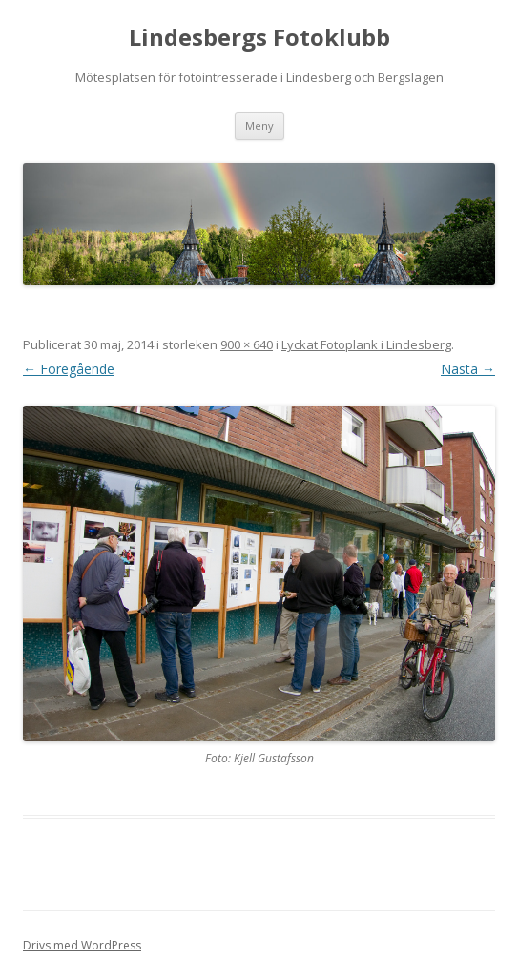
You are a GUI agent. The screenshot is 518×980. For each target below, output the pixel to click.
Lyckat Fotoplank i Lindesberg (366, 344)
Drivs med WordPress (82, 945)
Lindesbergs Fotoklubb (259, 38)
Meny (259, 125)
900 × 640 (247, 344)
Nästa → (468, 369)
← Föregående (69, 369)
